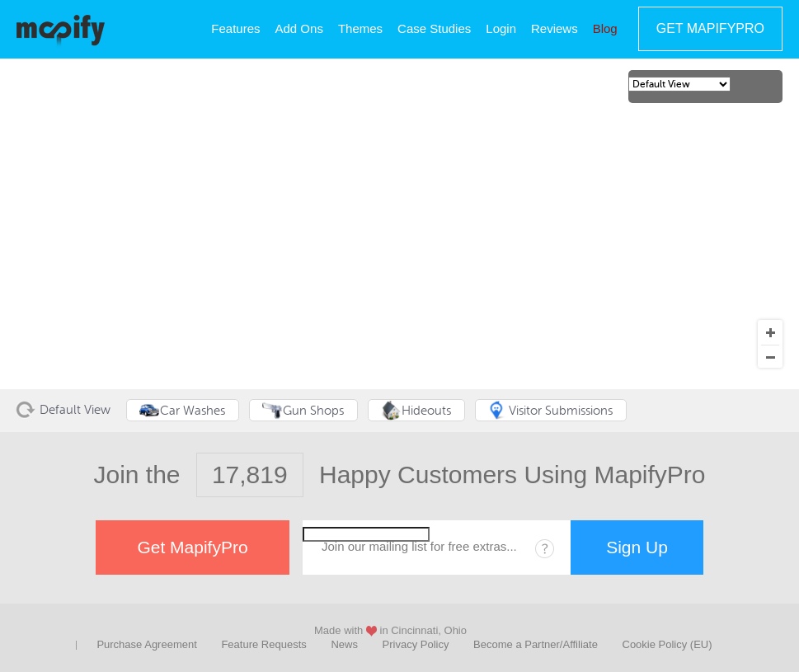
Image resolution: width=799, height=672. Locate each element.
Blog (605, 28)
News (344, 644)
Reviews (555, 28)
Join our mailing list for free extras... (419, 546)
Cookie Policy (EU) (667, 644)
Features (235, 28)
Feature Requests (263, 644)
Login (501, 28)
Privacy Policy (416, 644)
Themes (360, 28)
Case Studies (434, 28)
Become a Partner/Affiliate (536, 644)
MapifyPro (61, 30)
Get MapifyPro (710, 28)
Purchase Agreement (146, 644)
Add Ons (299, 28)
